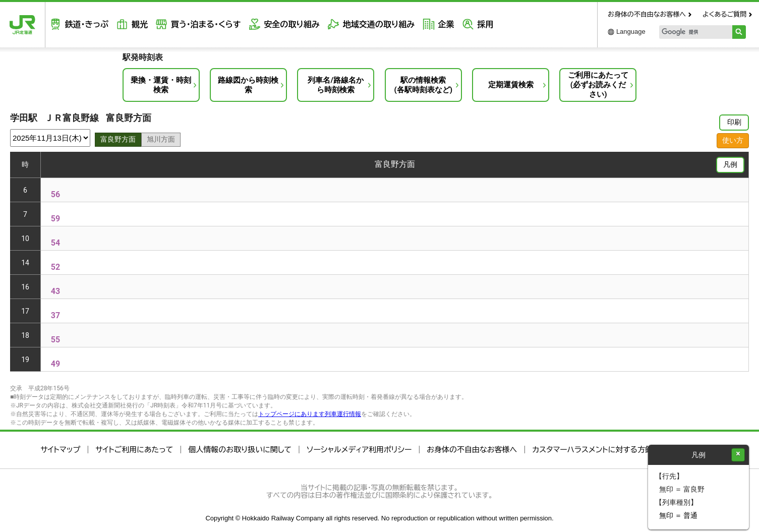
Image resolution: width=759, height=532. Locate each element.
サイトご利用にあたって (134, 450)
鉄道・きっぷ (86, 24)
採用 (481, 24)
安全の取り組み (289, 24)
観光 (138, 24)
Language (631, 32)
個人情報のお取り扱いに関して (240, 450)
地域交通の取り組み (375, 24)
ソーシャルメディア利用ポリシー (359, 450)
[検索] (689, 32)
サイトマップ (60, 450)
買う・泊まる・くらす (204, 24)
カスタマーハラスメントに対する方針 (592, 450)
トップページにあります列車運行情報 (310, 414)
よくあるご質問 (724, 14)
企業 (442, 24)
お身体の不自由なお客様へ (647, 14)
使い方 (733, 140)
